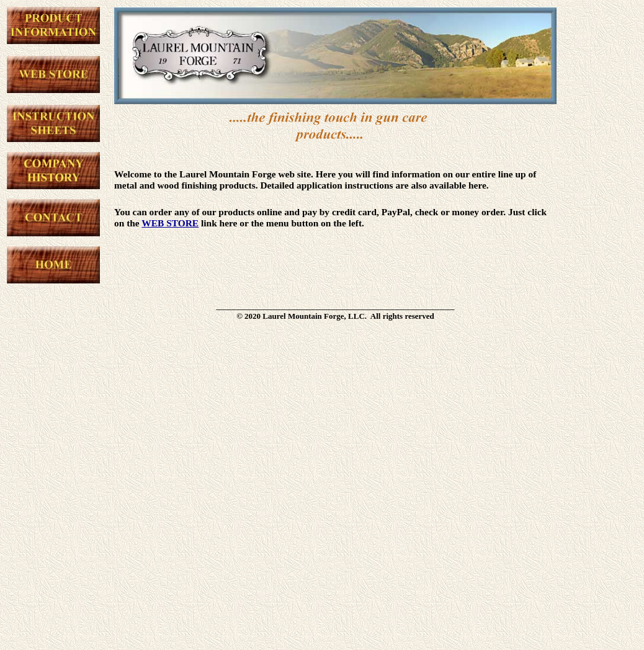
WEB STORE (170, 223)
